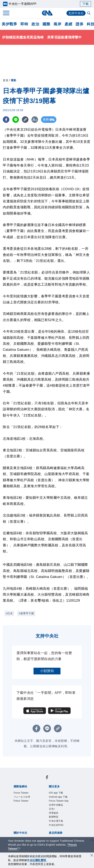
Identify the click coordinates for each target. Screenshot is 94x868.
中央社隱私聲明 (37, 860)
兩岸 (57, 24)
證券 (79, 24)
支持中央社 (76, 13)
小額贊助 (47, 671)
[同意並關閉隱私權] (92, 856)
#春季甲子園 (26, 613)
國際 (46, 24)
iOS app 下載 (59, 793)
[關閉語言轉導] (92, 840)
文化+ (53, 813)
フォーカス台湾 (26, 798)
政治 (35, 24)
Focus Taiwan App (63, 803)
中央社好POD (60, 834)
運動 (13, 80)
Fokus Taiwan (25, 803)
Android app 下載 (62, 798)
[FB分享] (6, 120)
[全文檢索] (89, 13)
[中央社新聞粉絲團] (47, 778)
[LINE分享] (16, 120)
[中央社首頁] (47, 13)
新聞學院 (56, 824)
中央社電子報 (59, 829)
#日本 (9, 613)
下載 (85, 4)
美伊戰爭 (9, 24)
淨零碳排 (56, 819)
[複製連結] (25, 120)
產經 (68, 24)
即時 (24, 24)
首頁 (6, 80)
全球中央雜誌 (59, 808)
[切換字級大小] (35, 120)
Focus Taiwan (25, 793)
